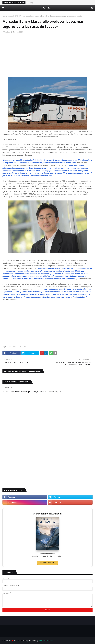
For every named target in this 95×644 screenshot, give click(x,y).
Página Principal (8, 16)
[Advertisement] (47, 54)
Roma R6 (15, 347)
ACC (9, 347)
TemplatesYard (21, 641)
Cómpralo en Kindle (47, 563)
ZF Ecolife (18, 16)
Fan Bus (47, 8)
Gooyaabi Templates (46, 641)
